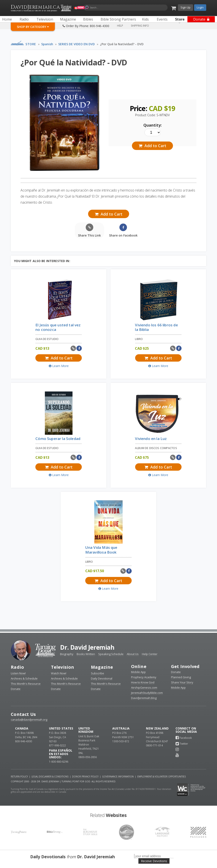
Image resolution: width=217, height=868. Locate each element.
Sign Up (185, 7)
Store (31, 44)
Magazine (102, 667)
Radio (17, 667)
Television (63, 667)
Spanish (47, 44)
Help (120, 26)
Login (200, 7)
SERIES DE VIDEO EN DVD (77, 44)
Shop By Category (33, 27)
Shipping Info (140, 26)
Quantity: (153, 125)
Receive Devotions (154, 861)
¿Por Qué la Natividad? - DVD (122, 44)
